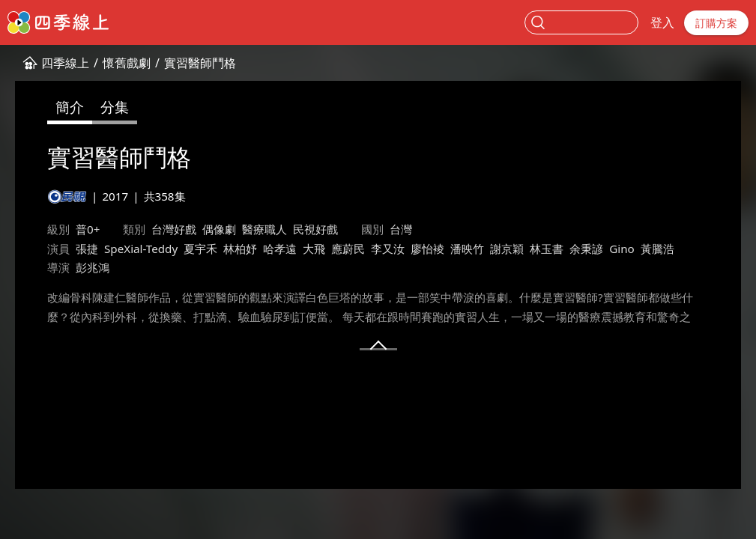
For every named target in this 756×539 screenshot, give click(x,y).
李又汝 (388, 249)
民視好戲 (315, 229)
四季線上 (65, 63)
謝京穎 (507, 249)
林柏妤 (240, 249)
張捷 (87, 249)
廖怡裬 (427, 249)
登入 (662, 22)
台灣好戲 (174, 229)
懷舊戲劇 (127, 63)
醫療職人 (264, 229)
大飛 (314, 249)
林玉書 (547, 249)
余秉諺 (586, 249)
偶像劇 (219, 229)
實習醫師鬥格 (200, 63)
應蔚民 (348, 249)
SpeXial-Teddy (141, 249)
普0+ (88, 229)
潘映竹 (467, 249)
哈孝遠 (280, 249)
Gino (622, 249)
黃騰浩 (657, 249)
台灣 (401, 229)
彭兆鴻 (93, 267)
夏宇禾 (200, 249)
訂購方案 (716, 23)
